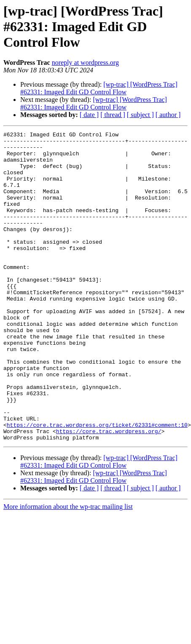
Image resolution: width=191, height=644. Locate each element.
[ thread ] (113, 115)
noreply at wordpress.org (85, 63)
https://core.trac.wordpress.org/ (109, 492)
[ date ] (89, 115)
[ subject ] (140, 115)
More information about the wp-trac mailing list (68, 568)
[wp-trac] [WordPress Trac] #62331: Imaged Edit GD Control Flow (99, 88)
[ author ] (168, 115)
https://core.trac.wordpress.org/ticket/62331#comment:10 (97, 484)
